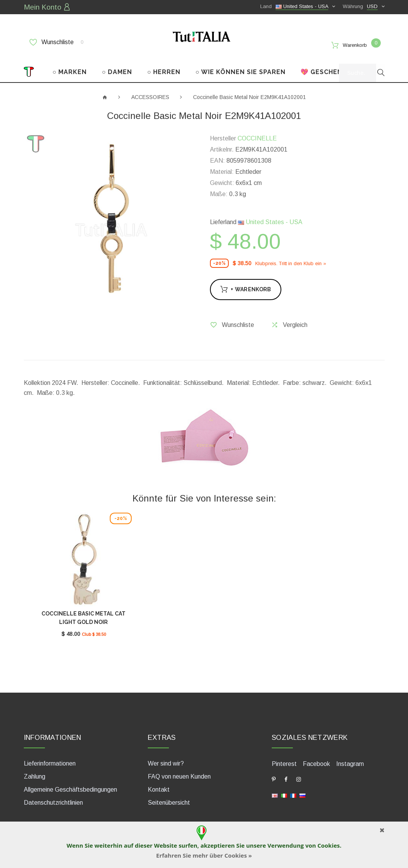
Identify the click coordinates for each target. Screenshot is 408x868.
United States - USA (270, 215)
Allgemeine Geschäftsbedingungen (70, 779)
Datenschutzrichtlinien (53, 792)
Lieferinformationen (50, 753)
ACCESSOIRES (150, 89)
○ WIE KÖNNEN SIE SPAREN (240, 64)
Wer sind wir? (166, 753)
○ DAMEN (117, 64)
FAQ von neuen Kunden (179, 766)
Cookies (329, 845)
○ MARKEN (70, 64)
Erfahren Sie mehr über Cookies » (204, 855)
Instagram (350, 753)
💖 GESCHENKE (326, 64)
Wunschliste (56, 41)
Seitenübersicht (169, 792)
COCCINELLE (257, 131)
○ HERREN (164, 64)
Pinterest (284, 753)
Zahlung (35, 766)
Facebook (316, 753)
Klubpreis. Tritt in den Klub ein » (291, 256)
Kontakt (159, 779)
